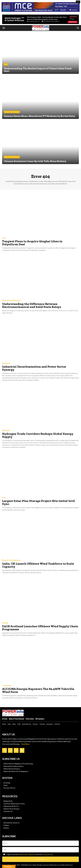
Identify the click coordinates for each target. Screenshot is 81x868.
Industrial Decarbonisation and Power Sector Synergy (34, 368)
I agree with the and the (28, 854)
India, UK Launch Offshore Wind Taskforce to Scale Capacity (38, 565)
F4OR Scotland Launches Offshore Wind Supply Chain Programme (40, 628)
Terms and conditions (27, 854)
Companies (7, 686)
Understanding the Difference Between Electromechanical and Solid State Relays (32, 305)
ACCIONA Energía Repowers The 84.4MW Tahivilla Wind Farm (38, 690)
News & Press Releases (12, 112)
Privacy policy (48, 854)
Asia (6, 64)
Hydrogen (6, 363)
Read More (26, 744)
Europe (5, 623)
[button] (4, 28)
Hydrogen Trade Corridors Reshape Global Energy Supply (38, 435)
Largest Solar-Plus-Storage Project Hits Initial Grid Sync (38, 502)
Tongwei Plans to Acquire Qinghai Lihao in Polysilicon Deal (32, 243)
